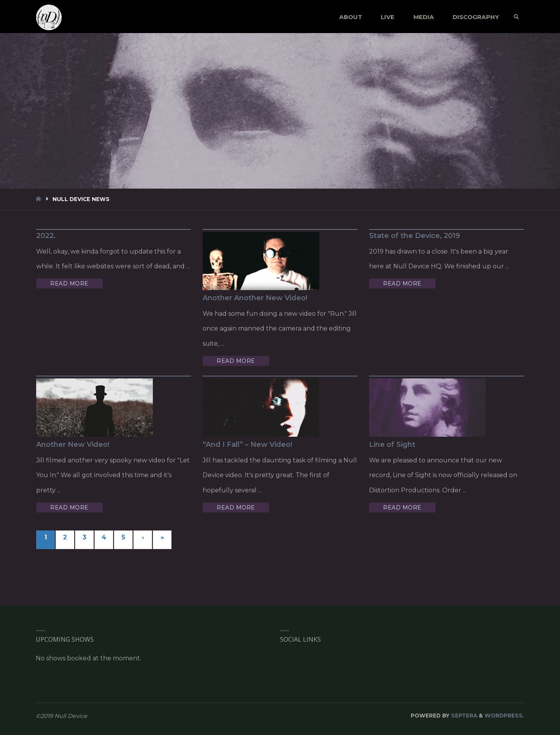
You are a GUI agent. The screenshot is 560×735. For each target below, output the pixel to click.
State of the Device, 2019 (415, 236)
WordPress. (504, 716)
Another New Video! (73, 444)
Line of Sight (392, 444)
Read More (69, 283)
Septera (463, 716)
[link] (516, 17)
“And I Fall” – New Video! (247, 444)
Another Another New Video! (255, 298)
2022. (46, 236)
